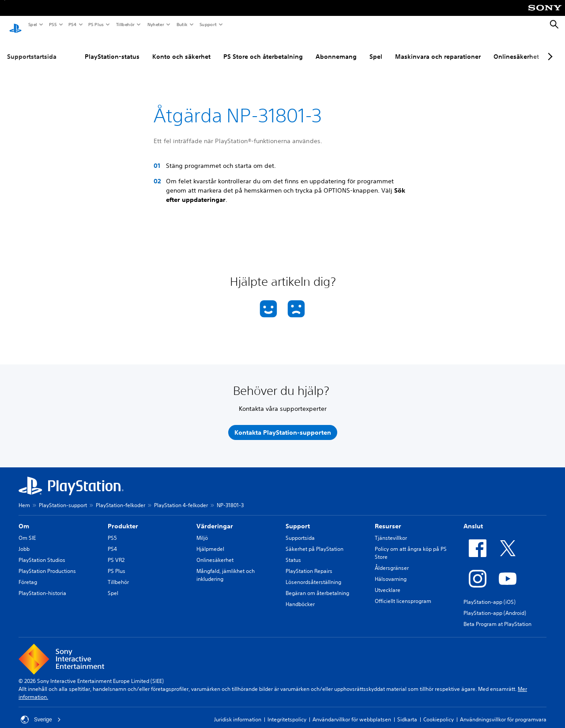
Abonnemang (336, 48)
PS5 (52, 24)
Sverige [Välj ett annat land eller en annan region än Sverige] (41, 711)
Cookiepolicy (439, 711)
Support (208, 24)
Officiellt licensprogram (403, 593)
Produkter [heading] (123, 518)
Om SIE (27, 529)
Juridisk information (238, 711)
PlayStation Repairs (309, 563)
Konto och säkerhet (181, 48)
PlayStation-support (63, 497)
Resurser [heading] (388, 518)
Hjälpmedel (210, 540)
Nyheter (155, 24)
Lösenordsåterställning (313, 574)
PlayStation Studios (42, 552)
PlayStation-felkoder (121, 497)
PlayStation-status (112, 48)
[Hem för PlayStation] (15, 25)
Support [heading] (298, 518)
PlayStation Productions (47, 563)
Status (293, 552)
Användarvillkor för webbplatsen (352, 711)
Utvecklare (388, 582)
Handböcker (300, 596)
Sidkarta (407, 711)
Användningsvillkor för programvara (503, 711)
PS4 (72, 24)
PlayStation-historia (42, 585)
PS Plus (96, 24)
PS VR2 (116, 552)
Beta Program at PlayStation (497, 616)
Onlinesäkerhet (516, 48)
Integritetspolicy (287, 711)
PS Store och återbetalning (263, 48)
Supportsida (300, 529)
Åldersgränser (392, 559)
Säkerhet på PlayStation (315, 540)
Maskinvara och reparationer (438, 48)
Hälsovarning (391, 571)
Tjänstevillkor (391, 529)
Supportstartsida (32, 48)
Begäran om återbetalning (317, 585)
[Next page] (549, 48)
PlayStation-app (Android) (495, 605)
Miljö (202, 529)
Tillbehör (125, 24)
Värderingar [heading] (215, 518)
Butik (182, 24)
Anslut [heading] (473, 518)
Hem (24, 497)
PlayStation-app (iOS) (490, 593)
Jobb (24, 540)
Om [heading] (24, 518)
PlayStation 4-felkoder (181, 497)
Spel (32, 24)
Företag (28, 574)
